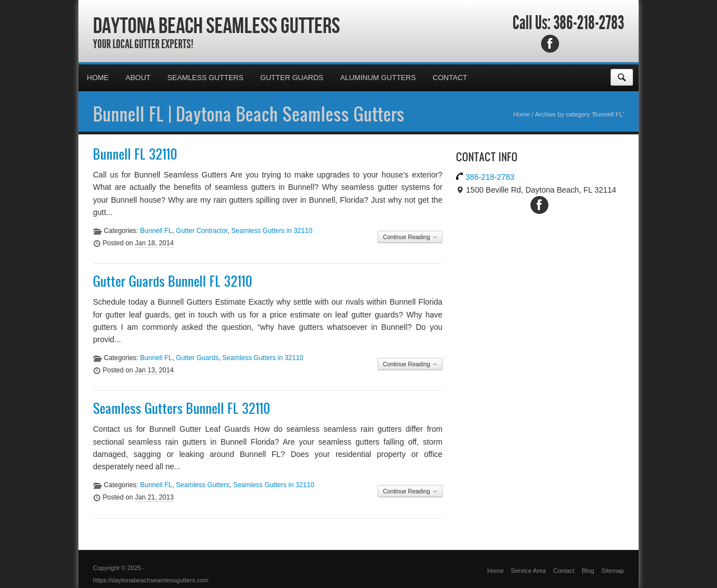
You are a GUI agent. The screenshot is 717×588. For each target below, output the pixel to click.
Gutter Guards (292, 78)
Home (98, 78)
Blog (588, 571)
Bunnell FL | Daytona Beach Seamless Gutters (249, 114)
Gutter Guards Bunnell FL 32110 (173, 281)
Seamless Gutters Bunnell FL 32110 (181, 408)
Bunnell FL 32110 (135, 154)
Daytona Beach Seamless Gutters (217, 25)
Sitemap (613, 571)
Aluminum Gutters (378, 78)
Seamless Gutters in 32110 (272, 231)
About (138, 78)
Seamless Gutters (206, 78)
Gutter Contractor (202, 231)
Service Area (528, 571)
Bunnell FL (156, 231)
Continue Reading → (410, 237)
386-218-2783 (589, 23)
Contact (450, 78)
